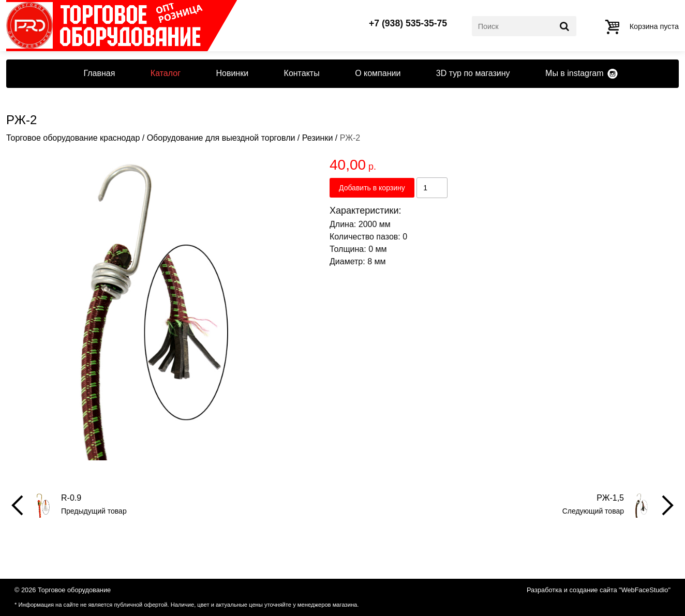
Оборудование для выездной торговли (221, 138)
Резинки (318, 138)
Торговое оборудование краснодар (73, 138)
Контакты (302, 73)
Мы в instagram (574, 73)
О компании (378, 73)
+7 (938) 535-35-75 (408, 24)
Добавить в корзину (372, 188)
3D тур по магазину (473, 73)
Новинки (232, 73)
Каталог (166, 73)
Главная (99, 73)
